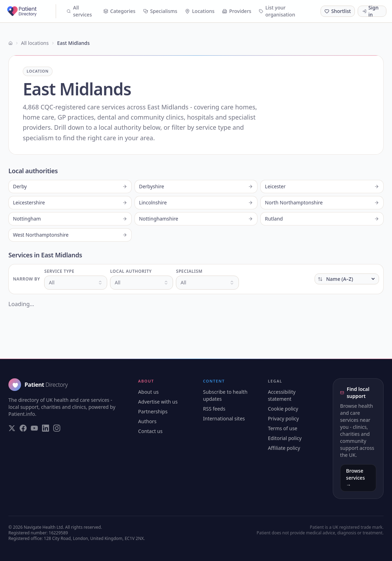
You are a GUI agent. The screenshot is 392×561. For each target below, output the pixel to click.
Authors (147, 421)
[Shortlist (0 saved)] (338, 11)
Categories (119, 11)
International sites (224, 418)
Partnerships (153, 411)
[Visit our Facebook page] (23, 428)
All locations (35, 43)
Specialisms (160, 11)
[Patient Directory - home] (31, 11)
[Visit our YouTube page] (34, 428)
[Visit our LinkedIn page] (46, 428)
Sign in (370, 11)
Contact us (150, 431)
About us (148, 392)
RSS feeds (214, 409)
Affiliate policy (284, 448)
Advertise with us (158, 402)
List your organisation (277, 11)
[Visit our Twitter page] (12, 428)
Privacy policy (284, 418)
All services (79, 11)
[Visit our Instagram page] (57, 428)
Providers (237, 11)
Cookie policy (283, 409)
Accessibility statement (282, 395)
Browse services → (356, 478)
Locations (200, 11)
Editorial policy (285, 438)
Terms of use (283, 428)
